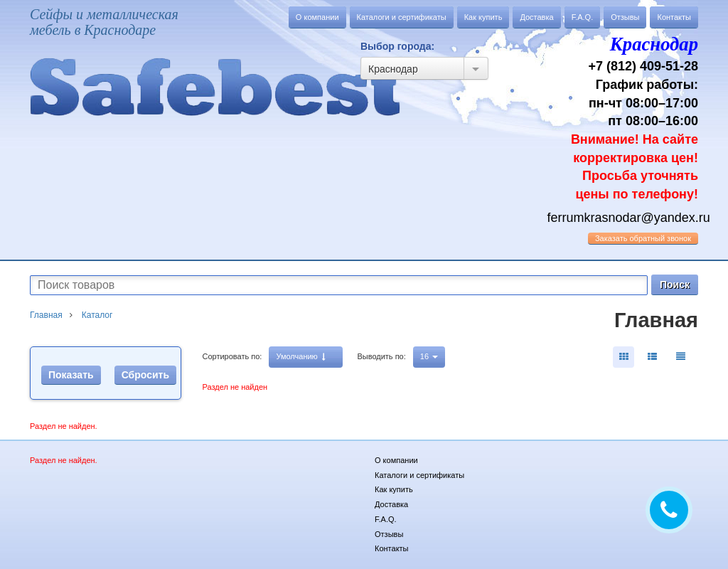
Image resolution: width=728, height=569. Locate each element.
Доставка (536, 17)
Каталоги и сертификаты (402, 17)
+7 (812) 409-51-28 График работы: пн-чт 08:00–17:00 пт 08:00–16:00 (623, 116)
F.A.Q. (583, 17)
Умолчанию (300, 357)
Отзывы (625, 17)
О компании (317, 17)
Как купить (483, 17)
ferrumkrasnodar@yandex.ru (629, 218)
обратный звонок (643, 238)
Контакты (674, 17)
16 (429, 356)
